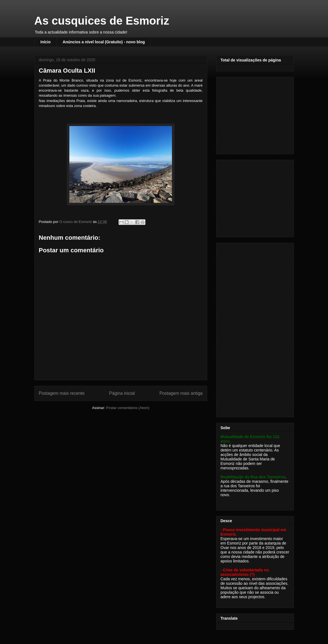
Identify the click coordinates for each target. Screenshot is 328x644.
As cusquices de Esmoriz (102, 21)
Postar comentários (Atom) (128, 408)
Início (46, 42)
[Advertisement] (256, 114)
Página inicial (122, 393)
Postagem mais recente (62, 393)
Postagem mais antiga (181, 393)
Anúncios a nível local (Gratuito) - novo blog (104, 42)
